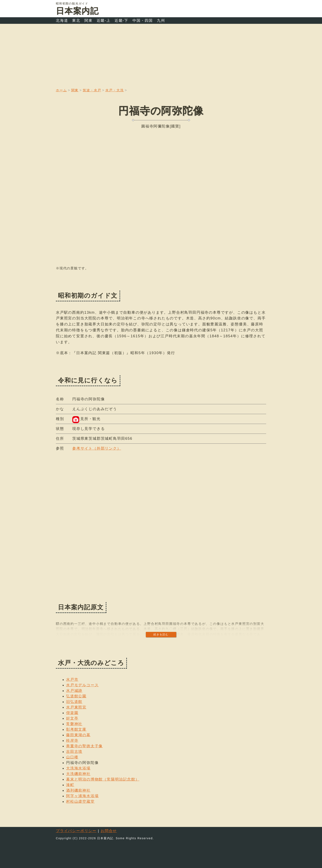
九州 (161, 21)
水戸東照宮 (76, 707)
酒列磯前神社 (78, 790)
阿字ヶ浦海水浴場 (82, 796)
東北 (76, 21)
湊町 (70, 785)
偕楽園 (72, 713)
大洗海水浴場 (78, 768)
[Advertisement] (161, 55)
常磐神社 (74, 724)
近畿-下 (121, 21)
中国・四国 (143, 21)
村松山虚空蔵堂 (80, 801)
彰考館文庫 (76, 729)
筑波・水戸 (92, 90)
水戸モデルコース (82, 685)
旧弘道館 (74, 702)
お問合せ (109, 831)
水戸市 (72, 680)
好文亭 (72, 718)
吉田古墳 (74, 752)
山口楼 (72, 757)
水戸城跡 (74, 691)
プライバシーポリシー (76, 831)
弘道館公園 (76, 696)
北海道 (62, 21)
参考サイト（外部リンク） (97, 448)
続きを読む (161, 634)
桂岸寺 (72, 741)
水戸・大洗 (114, 90)
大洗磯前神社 (78, 774)
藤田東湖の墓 (78, 735)
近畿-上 (104, 21)
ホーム (61, 90)
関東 (89, 21)
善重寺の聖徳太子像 (84, 746)
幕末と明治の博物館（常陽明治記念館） (103, 779)
